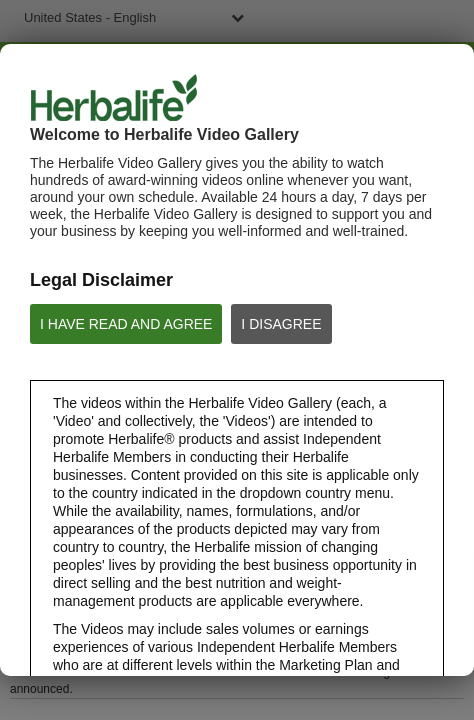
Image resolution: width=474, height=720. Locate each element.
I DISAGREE (281, 324)
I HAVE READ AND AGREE (126, 324)
